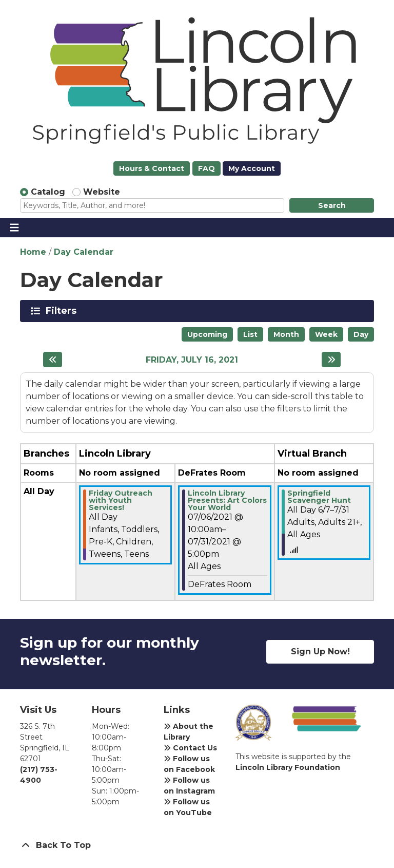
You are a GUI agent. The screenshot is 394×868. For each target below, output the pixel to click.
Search (332, 205)
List (250, 334)
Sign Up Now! (320, 652)
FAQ (206, 168)
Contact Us (190, 748)
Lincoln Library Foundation (288, 767)
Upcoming (207, 334)
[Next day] (331, 360)
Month (286, 334)
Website (102, 192)
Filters (63, 311)
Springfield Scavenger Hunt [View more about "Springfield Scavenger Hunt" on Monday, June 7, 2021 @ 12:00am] (319, 497)
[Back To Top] (197, 845)
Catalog (48, 192)
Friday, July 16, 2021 (192, 360)
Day (361, 334)
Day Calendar (84, 252)
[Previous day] (53, 360)
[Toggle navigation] (14, 228)
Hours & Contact (152, 168)
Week (326, 334)
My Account (252, 168)
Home (33, 252)
